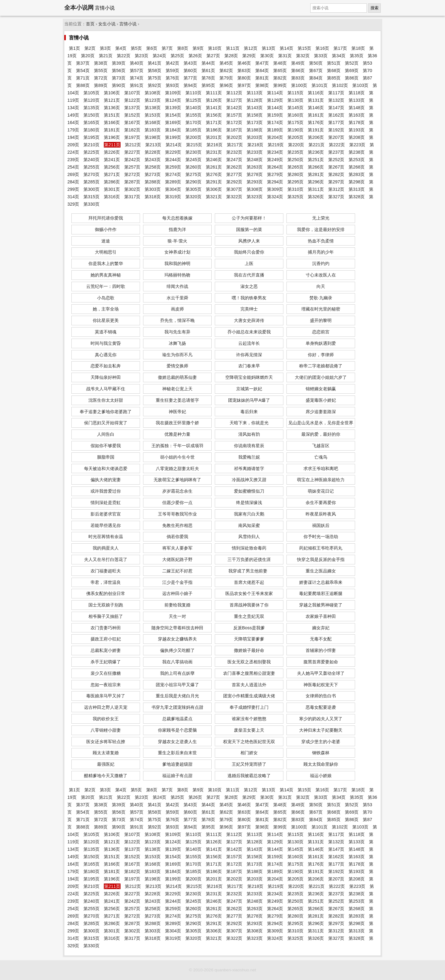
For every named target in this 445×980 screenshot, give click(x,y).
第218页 (255, 145)
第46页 (244, 63)
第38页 (101, 63)
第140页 (193, 108)
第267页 (336, 167)
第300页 (91, 189)
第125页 (193, 100)
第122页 (132, 100)
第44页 (208, 63)
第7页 (167, 48)
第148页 (357, 108)
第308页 (255, 189)
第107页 (132, 93)
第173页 (255, 122)
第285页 (91, 182)
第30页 (267, 56)
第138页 (153, 108)
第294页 (275, 182)
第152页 (132, 115)
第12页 (251, 48)
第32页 (303, 56)
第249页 (275, 160)
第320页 (193, 197)
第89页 (101, 85)
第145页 (295, 108)
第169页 (173, 122)
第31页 (285, 56)
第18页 (358, 48)
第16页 (322, 48)
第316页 (112, 197)
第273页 (153, 174)
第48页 (280, 63)
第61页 (208, 71)
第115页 (295, 93)
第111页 (214, 93)
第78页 (208, 78)
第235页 (295, 152)
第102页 (340, 85)
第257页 (132, 167)
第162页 (336, 115)
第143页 (255, 108)
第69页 (352, 71)
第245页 (193, 160)
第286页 (112, 182)
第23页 (142, 56)
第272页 (132, 174)
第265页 (295, 167)
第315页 (91, 197)
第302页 (132, 189)
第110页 (193, 93)
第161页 (316, 115)
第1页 (74, 48)
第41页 (155, 63)
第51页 (334, 63)
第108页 (153, 93)
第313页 (357, 189)
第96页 (226, 85)
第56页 (119, 71)
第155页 (193, 115)
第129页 (275, 100)
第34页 (339, 56)
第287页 (132, 182)
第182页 (132, 130)
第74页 (137, 78)
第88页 (83, 85)
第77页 (190, 78)
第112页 (234, 93)
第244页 (173, 160)
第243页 (153, 160)
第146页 (316, 108)
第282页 (336, 174)
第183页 (153, 130)
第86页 (352, 78)
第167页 (132, 122)
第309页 (275, 189)
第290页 (193, 182)
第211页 (112, 145)
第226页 (112, 152)
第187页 (234, 130)
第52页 (352, 63)
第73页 (119, 78)
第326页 (316, 197)
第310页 (295, 189)
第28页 (231, 56)
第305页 (193, 189)
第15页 (304, 48)
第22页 (124, 56)
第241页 (112, 160)
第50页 (316, 63)
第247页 (234, 160)
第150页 (91, 115)
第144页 (275, 108)
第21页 (106, 56)
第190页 (295, 130)
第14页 (286, 48)
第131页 (316, 100)
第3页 (105, 48)
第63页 (244, 71)
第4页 (121, 48)
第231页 (214, 152)
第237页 (336, 152)
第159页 (275, 115)
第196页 (112, 137)
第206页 (316, 137)
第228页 (153, 152)
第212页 (133, 145)
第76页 (172, 78)
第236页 (316, 152)
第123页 (153, 100)
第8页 (183, 48)
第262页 (234, 167)
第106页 (112, 93)
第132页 (336, 100)
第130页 (295, 100)
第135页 (91, 108)
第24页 (159, 56)
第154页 (173, 115)
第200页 (193, 137)
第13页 (269, 48)
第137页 (132, 108)
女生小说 (107, 24)
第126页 (214, 100)
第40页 (137, 63)
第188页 (255, 130)
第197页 (132, 137)
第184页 (173, 130)
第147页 (336, 108)
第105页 (91, 93)
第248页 (255, 160)
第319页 (173, 197)
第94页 (190, 85)
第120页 (91, 100)
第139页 (173, 108)
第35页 (357, 56)
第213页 (153, 145)
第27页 (213, 56)
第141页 (214, 108)
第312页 (336, 189)
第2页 (90, 48)
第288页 (153, 182)
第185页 (193, 130)
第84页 (316, 78)
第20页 (88, 56)
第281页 (316, 174)
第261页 (214, 167)
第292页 (234, 182)
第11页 (233, 48)
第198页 (153, 137)
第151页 (112, 115)
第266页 (316, 167)
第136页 (112, 108)
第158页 (255, 115)
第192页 (336, 130)
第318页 (153, 197)
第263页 (255, 167)
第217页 (235, 145)
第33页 (321, 56)
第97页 (244, 85)
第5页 (136, 48)
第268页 (357, 167)
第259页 (173, 167)
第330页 (91, 204)
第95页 (208, 85)
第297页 (336, 182)
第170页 (193, 122)
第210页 (91, 145)
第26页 (195, 56)
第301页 (112, 189)
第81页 (262, 78)
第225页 (91, 152)
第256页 (112, 167)
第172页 (234, 122)
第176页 (316, 122)
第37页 (83, 63)
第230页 (193, 152)
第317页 (132, 197)
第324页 (275, 197)
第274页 (173, 174)
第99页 (280, 85)
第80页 (244, 78)
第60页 (190, 71)
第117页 (336, 93)
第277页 (234, 174)
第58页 (155, 71)
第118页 (357, 93)
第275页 (193, 174)
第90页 (119, 85)
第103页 (360, 85)
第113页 (255, 93)
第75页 (155, 78)
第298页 (357, 182)
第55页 (101, 71)
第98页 (262, 85)
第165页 (91, 122)
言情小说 (128, 24)
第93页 (172, 85)
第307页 (234, 189)
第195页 (91, 137)
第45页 (226, 63)
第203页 (255, 137)
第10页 (215, 48)
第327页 (336, 197)
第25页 (177, 56)
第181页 (112, 130)
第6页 (152, 48)
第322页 (234, 197)
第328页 (357, 197)
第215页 (194, 145)
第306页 (214, 189)
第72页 (101, 78)
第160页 (295, 115)
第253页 (357, 160)
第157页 (234, 115)
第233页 (255, 152)
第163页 (357, 115)
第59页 (172, 71)
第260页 (193, 167)
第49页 (298, 63)
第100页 (299, 85)
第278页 (255, 174)
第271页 (112, 174)
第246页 (214, 160)
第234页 (275, 152)
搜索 (375, 8)
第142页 (234, 108)
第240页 (91, 160)
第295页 (295, 182)
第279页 (275, 174)
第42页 (172, 63)
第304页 (173, 189)
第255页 (91, 167)
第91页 (137, 85)
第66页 (298, 71)
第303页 (153, 189)
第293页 (255, 182)
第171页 (214, 122)
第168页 (153, 122)
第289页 (173, 182)
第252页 (336, 160)
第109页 (173, 93)
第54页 (83, 71)
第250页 (295, 160)
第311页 (316, 189)
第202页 (234, 137)
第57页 (137, 71)
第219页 (276, 145)
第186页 (214, 130)
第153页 (153, 115)
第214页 (174, 145)
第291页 (214, 182)
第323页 (255, 197)
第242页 (132, 160)
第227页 (132, 152)
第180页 (91, 130)
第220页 (296, 145)
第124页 (173, 100)
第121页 (112, 100)
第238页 (357, 152)
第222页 (337, 145)
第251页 (316, 160)
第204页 (275, 137)
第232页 (234, 152)
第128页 (255, 100)
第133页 (357, 100)
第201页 (214, 137)
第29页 (249, 56)
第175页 (295, 122)
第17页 (340, 48)
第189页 (275, 130)
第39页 (119, 63)
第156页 (214, 115)
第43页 (190, 63)
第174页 (275, 122)
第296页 (316, 182)
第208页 (357, 137)
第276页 (214, 174)
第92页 (155, 85)
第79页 (226, 78)
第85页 (334, 78)
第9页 (198, 48)
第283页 (357, 174)
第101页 (320, 85)
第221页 (316, 145)
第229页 (173, 152)
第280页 (295, 174)
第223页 (357, 145)
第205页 (295, 137)
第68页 (334, 71)
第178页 (357, 122)
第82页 (280, 78)
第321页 (214, 197)
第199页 (173, 137)
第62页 (226, 71)
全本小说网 (79, 8)
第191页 (316, 130)
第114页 (275, 93)
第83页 (298, 78)
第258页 (153, 167)
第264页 (275, 167)
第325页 (295, 197)
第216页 (214, 145)
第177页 (336, 122)
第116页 (316, 93)
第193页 (357, 130)
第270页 (91, 174)
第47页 (262, 63)
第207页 (336, 137)
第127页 (234, 100)
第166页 (112, 122)
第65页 (280, 71)
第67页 (316, 71)
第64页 (262, 71)
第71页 (83, 78)
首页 (90, 24)
